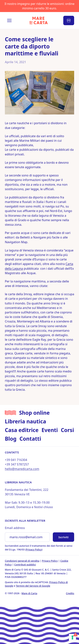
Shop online (34, 413)
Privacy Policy (34, 549)
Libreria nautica (25, 421)
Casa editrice (22, 430)
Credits (70, 593)
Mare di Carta (29, 593)
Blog (11, 439)
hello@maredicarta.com (22, 469)
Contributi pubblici (25, 565)
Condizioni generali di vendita (22, 561)
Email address (15, 528)
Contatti (30, 439)
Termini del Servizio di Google (33, 586)
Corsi (67, 430)
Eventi (50, 430)
